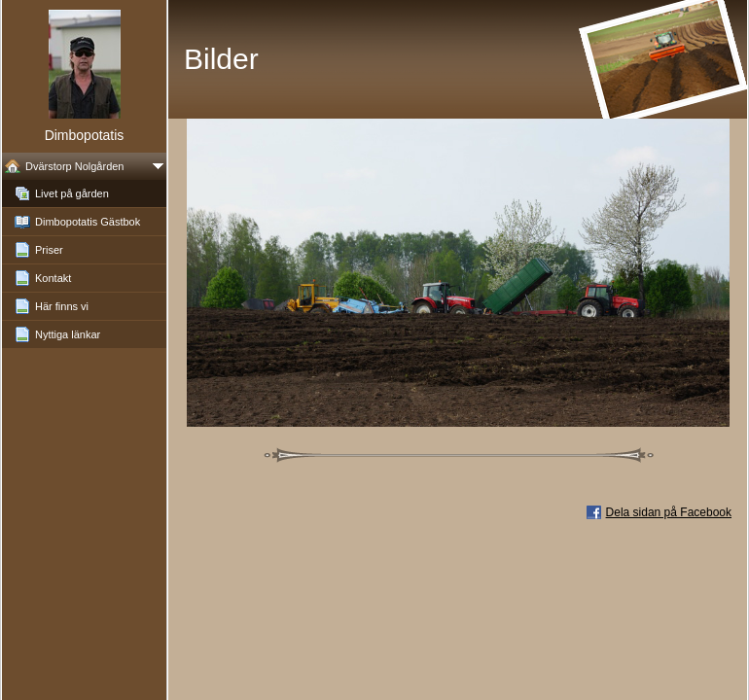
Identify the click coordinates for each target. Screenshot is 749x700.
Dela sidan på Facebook (669, 512)
